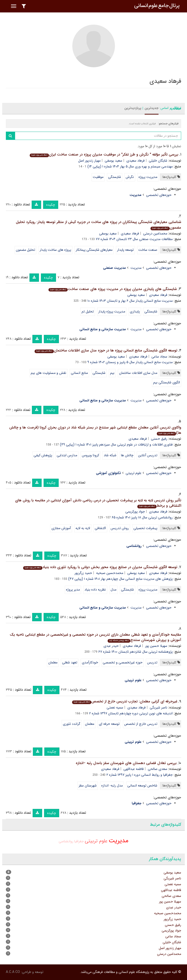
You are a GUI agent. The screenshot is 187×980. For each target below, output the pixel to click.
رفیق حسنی (159, 439)
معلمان (53, 662)
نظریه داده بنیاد (95, 590)
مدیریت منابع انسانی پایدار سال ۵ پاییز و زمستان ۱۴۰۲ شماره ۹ (130, 362)
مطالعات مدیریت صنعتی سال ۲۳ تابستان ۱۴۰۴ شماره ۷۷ (134, 239)
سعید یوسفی (113, 161)
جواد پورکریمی (135, 512)
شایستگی (115, 177)
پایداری (135, 311)
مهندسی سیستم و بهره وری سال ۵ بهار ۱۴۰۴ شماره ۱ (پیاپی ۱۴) (130, 166)
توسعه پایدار (125, 250)
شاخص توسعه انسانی (142, 786)
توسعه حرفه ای (109, 724)
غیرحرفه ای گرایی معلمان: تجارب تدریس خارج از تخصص (125, 701)
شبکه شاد (110, 455)
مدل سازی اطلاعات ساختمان (138, 373)
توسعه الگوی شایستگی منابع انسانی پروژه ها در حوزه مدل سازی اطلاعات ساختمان (106, 350)
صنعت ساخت (148, 250)
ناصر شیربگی (159, 708)
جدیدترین (152, 108)
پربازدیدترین (133, 108)
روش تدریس (120, 528)
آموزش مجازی (61, 528)
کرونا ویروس (90, 455)
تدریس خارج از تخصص (141, 724)
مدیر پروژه (73, 590)
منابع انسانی (79, 373)
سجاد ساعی (159, 357)
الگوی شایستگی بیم (167, 382)
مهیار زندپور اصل (89, 161)
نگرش (130, 177)
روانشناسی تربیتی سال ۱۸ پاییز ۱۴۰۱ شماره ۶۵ (142, 517)
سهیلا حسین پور (156, 646)
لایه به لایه (83, 528)
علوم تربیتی (134, 473)
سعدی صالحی (158, 769)
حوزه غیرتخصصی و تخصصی (123, 662)
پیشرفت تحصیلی (145, 528)
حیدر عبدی (111, 646)
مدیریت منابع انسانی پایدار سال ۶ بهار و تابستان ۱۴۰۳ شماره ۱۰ (130, 301)
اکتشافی (100, 528)
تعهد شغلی (70, 662)
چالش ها (127, 455)
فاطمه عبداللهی (134, 769)
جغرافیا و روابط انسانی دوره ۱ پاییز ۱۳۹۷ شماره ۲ (140, 775)
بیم (112, 373)
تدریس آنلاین (148, 455)
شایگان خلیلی (158, 161)
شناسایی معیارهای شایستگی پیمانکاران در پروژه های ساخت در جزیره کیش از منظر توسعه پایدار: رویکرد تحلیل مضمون (98, 225)
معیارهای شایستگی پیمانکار (94, 250)
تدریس (152, 662)
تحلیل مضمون (25, 250)
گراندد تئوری (72, 724)
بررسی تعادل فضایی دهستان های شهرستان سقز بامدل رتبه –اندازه (126, 763)
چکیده (51, 205)
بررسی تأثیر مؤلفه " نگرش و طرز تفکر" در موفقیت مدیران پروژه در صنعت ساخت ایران (104, 155)
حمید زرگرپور (83, 573)
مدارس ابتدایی (67, 455)
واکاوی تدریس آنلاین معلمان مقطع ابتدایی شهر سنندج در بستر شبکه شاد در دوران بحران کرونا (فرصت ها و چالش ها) (95, 430)
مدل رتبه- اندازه (112, 786)
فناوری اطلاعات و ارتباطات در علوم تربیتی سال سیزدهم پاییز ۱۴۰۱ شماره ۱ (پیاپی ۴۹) (116, 445)
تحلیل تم (88, 311)
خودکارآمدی (90, 662)
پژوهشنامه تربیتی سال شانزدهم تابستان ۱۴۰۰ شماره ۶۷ (136, 652)
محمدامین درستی (155, 233)
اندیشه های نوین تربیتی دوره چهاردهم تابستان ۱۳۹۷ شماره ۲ (131, 713)
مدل (113, 590)
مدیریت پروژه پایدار (112, 311)
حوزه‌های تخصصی (159, 195)
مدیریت (136, 268)
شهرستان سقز (88, 786)
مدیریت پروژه (148, 177)
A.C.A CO (13, 972)
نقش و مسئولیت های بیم (48, 373)
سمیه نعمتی (115, 708)
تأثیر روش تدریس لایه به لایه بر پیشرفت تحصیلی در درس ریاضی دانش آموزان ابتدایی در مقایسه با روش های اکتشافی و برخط (98, 503)
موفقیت (98, 177)
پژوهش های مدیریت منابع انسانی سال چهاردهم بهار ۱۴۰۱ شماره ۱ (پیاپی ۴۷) (120, 579)
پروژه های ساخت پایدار (55, 250)
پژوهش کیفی (43, 455)
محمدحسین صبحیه (110, 573)
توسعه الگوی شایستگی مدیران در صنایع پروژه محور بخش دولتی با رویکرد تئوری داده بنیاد (100, 567)
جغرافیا (79, 841)
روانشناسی (66, 841)
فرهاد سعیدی (136, 161)
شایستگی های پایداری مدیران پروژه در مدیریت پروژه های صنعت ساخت (113, 289)
